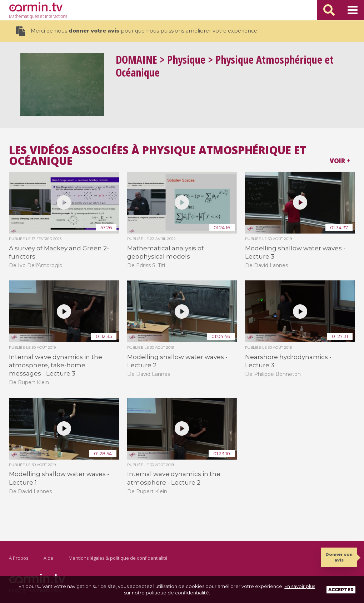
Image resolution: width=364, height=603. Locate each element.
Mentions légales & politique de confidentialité (118, 558)
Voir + (340, 161)
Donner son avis (339, 557)
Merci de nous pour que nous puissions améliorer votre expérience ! (138, 31)
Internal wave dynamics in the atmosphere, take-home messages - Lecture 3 (56, 365)
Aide (48, 558)
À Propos (19, 558)
